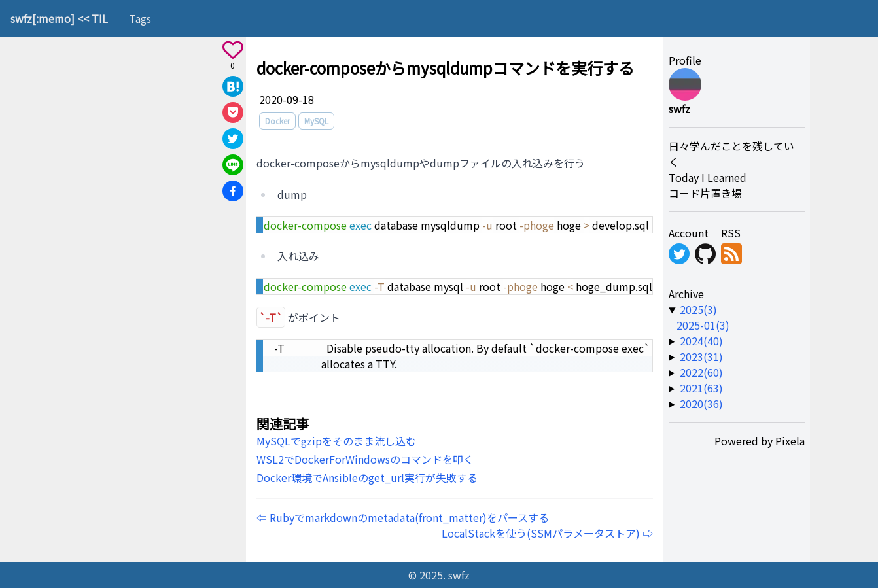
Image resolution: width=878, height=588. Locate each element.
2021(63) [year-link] (701, 388)
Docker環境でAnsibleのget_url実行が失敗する (367, 477)
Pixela (790, 441)
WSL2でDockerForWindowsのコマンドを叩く (365, 459)
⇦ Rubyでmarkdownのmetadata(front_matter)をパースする (403, 517)
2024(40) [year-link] (701, 341)
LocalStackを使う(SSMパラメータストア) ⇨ (547, 533)
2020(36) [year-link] (701, 404)
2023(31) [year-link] (701, 356)
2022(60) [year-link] (701, 372)
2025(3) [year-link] (698, 309)
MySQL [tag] (316, 121)
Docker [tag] (277, 121)
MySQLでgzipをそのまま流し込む (336, 441)
